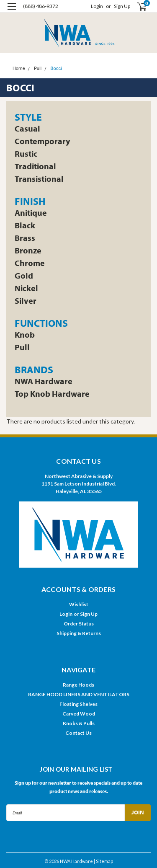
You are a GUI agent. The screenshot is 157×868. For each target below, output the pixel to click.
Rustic (26, 154)
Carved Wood (79, 714)
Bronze (28, 251)
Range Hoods (78, 685)
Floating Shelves (78, 704)
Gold (24, 276)
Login (97, 6)
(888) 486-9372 (41, 6)
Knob (25, 335)
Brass (25, 238)
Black (25, 225)
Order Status (79, 624)
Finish (30, 201)
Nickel (26, 288)
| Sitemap (103, 861)
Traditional (35, 166)
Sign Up (122, 6)
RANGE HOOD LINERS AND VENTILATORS (79, 694)
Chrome (30, 263)
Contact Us (78, 733)
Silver (26, 301)
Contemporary (42, 141)
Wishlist (79, 604)
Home (19, 68)
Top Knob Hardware (52, 394)
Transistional (39, 179)
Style (28, 117)
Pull (38, 68)
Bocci (56, 68)
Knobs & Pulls (79, 723)
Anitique (31, 213)
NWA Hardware (44, 381)
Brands (34, 369)
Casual (27, 129)
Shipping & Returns (79, 633)
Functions (41, 323)
